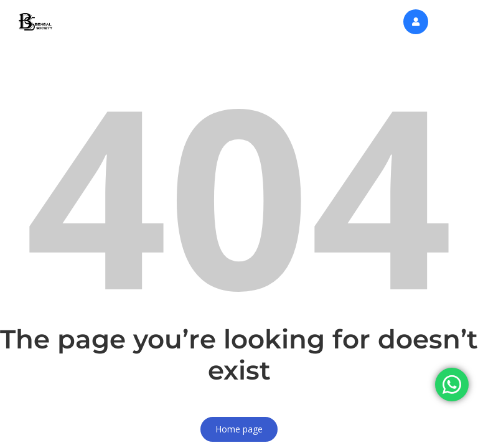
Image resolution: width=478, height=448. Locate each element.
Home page (239, 429)
